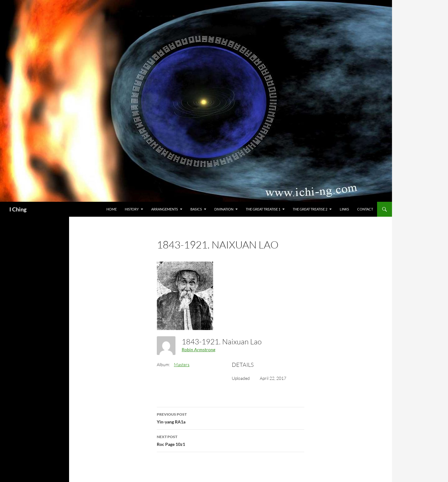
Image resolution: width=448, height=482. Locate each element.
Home (112, 209)
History (132, 209)
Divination (224, 209)
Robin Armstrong (198, 350)
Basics (196, 209)
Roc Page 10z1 (231, 440)
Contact (365, 209)
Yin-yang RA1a (231, 418)
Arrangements (165, 209)
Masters (182, 364)
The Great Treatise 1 (263, 209)
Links (344, 209)
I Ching (18, 209)
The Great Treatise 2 (310, 209)
